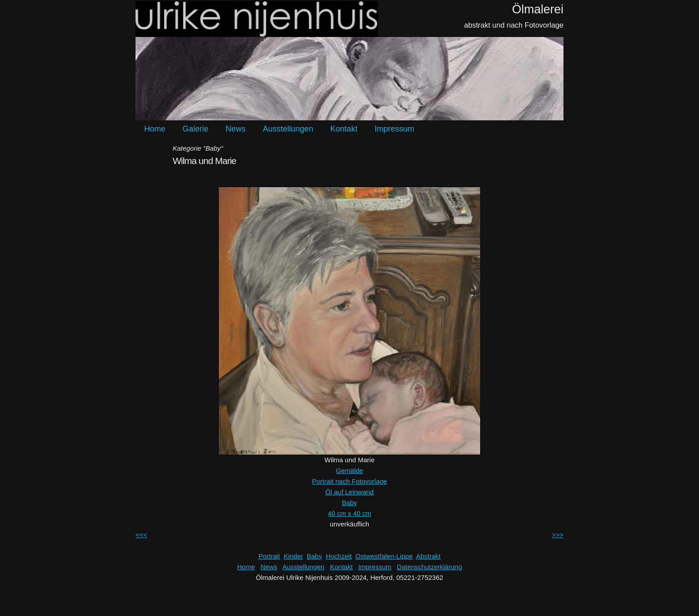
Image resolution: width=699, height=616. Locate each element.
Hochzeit (339, 556)
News (236, 129)
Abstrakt (428, 556)
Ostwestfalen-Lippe (384, 556)
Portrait (269, 556)
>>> (558, 535)
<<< (141, 535)
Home (155, 129)
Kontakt (344, 129)
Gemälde (350, 470)
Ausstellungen (288, 129)
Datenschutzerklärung (429, 567)
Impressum (394, 129)
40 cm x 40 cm (349, 513)
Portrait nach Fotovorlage (349, 481)
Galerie (196, 129)
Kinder (293, 556)
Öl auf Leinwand (349, 492)
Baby (349, 503)
